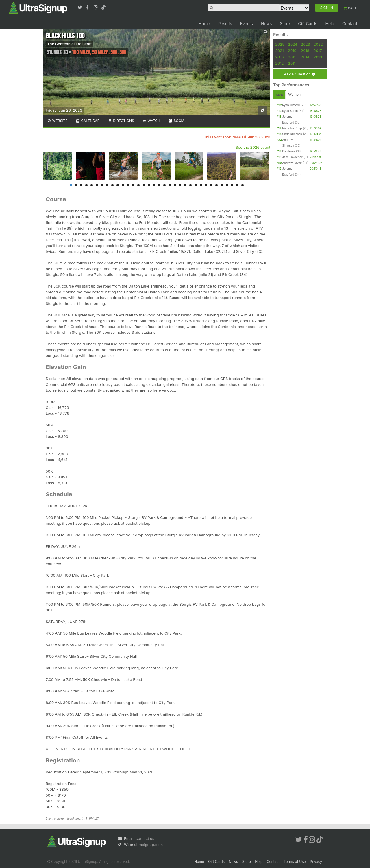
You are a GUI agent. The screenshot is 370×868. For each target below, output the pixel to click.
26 (201, 185)
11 (123, 185)
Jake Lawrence (293, 157)
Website (57, 121)
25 (196, 185)
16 (149, 185)
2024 (293, 44)
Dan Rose (289, 151)
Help (330, 24)
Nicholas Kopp (292, 128)
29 (217, 185)
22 (180, 185)
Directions (121, 121)
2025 (280, 44)
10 (118, 185)
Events (247, 24)
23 (185, 185)
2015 (292, 57)
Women (294, 94)
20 (170, 185)
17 (154, 185)
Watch (151, 121)
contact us (145, 838)
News (266, 24)
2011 (292, 63)
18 (159, 185)
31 (227, 185)
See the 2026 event (253, 147)
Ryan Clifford (291, 105)
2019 (292, 51)
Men (279, 95)
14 (138, 185)
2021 (279, 51)
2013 (318, 57)
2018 (305, 51)
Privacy (316, 861)
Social (177, 121)
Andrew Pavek (292, 163)
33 (237, 185)
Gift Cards (308, 24)
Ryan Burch (290, 111)
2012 (279, 63)
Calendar (88, 121)
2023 (306, 44)
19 (164, 185)
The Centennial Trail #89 (69, 44)
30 (222, 185)
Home (204, 24)
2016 (279, 57)
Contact (350, 24)
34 (243, 185)
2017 (318, 51)
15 (144, 185)
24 (190, 185)
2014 (305, 57)
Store (285, 24)
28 (211, 185)
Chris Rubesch (292, 134)
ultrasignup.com (148, 845)
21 (175, 185)
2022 (318, 44)
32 (232, 185)
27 (206, 185)
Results (225, 24)
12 (128, 185)
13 (133, 185)
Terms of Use (295, 861)
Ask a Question (299, 74)
